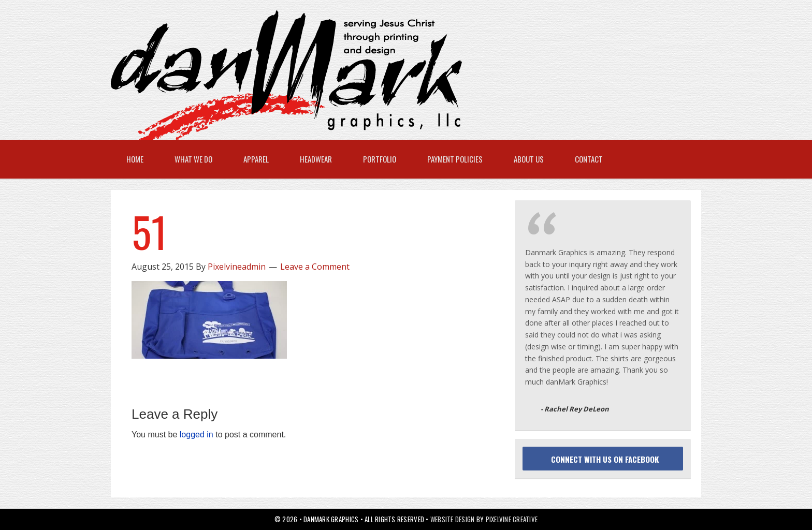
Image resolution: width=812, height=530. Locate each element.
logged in (197, 435)
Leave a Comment (315, 267)
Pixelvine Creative (512, 519)
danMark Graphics (396, 75)
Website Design (453, 519)
